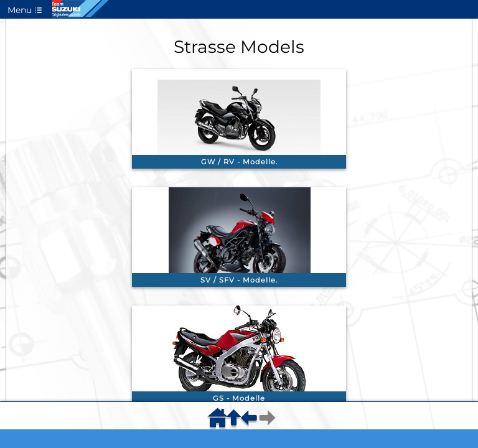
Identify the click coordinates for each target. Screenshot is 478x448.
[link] (239, 119)
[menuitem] (220, 422)
